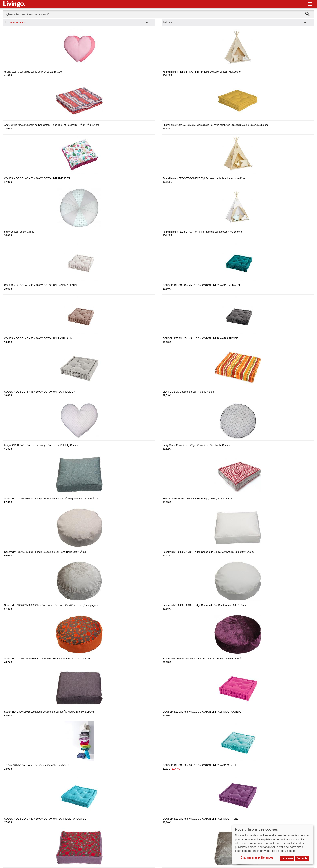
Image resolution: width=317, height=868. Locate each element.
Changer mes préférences (257, 857)
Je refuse (287, 858)
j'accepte (302, 858)
